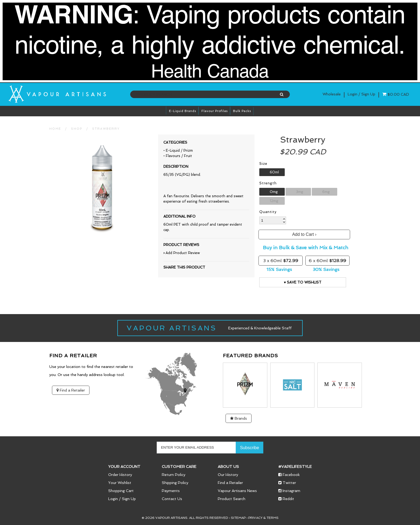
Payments (171, 491)
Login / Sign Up (122, 499)
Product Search (232, 499)
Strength (268, 183)
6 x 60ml (327, 261)
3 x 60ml (281, 261)
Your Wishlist (120, 483)
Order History (120, 475)
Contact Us (172, 499)
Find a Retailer (71, 390)
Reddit (286, 499)
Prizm (188, 150)
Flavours (173, 156)
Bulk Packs (242, 111)
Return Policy (174, 475)
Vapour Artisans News (237, 491)
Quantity (268, 212)
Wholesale (332, 94)
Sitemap (238, 518)
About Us (228, 467)
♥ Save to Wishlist (303, 282)
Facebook (289, 475)
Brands (239, 418)
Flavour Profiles (215, 111)
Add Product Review (183, 253)
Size (263, 164)
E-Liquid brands (183, 111)
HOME (55, 129)
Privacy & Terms (263, 518)
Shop (77, 129)
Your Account (124, 467)
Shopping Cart (121, 491)
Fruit (188, 156)
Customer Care (179, 467)
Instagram (289, 491)
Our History (228, 475)
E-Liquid (173, 150)
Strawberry (106, 129)
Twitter (287, 483)
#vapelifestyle (295, 467)
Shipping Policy (175, 483)
